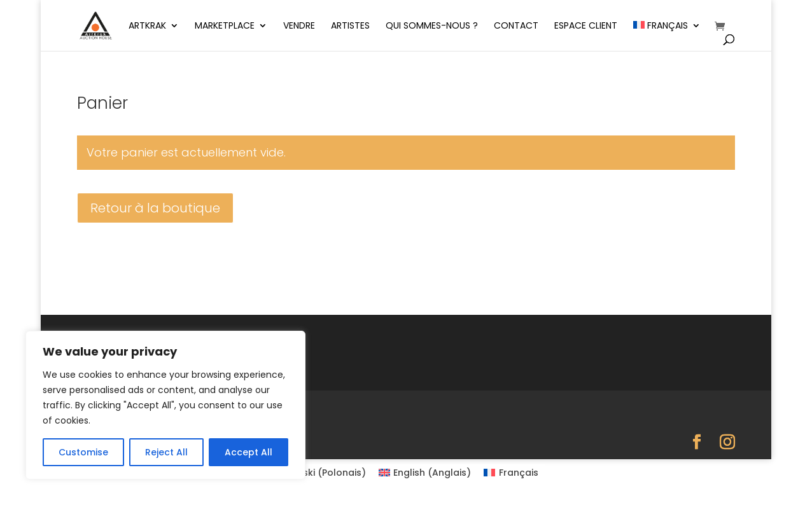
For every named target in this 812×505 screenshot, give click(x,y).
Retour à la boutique (155, 208)
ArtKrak (147, 26)
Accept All (248, 452)
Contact (516, 26)
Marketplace (225, 26)
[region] (165, 405)
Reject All (166, 452)
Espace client (586, 26)
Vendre (299, 26)
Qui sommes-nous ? (432, 26)
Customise (83, 452)
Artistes (350, 26)
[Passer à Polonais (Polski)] (320, 473)
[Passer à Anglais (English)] (425, 473)
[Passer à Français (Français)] (511, 473)
